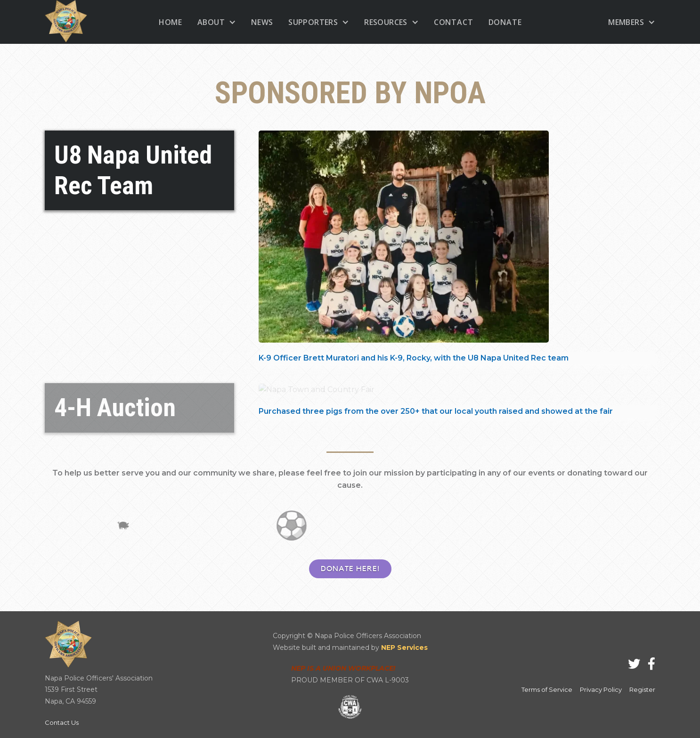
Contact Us (62, 722)
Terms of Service (547, 689)
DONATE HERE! (350, 569)
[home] (66, 22)
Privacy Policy (601, 689)
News (262, 22)
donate (505, 22)
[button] (217, 22)
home (171, 22)
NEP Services (404, 648)
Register (642, 689)
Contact (454, 22)
